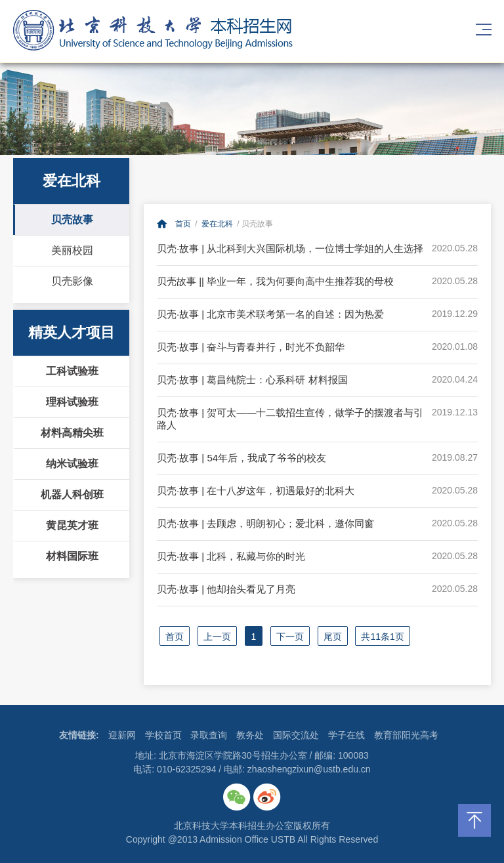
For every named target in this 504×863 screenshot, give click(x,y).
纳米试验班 (72, 464)
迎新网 (122, 735)
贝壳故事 (72, 220)
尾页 (333, 637)
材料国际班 (72, 556)
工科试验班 (72, 371)
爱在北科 (217, 224)
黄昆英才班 (72, 525)
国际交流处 (296, 735)
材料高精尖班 (72, 433)
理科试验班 (72, 402)
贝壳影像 (72, 281)
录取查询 (209, 735)
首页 (183, 224)
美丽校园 (72, 250)
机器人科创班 (72, 495)
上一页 (217, 637)
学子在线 (346, 735)
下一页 (290, 637)
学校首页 (163, 735)
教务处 (250, 735)
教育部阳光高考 (406, 735)
